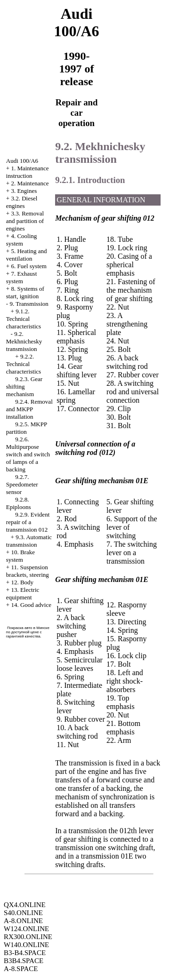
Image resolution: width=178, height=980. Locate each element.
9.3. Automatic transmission (29, 541)
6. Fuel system (28, 266)
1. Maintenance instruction (28, 172)
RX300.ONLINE (28, 937)
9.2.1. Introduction (90, 180)
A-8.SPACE (21, 969)
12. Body (22, 582)
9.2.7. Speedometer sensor (22, 484)
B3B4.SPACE (24, 961)
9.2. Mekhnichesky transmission (24, 341)
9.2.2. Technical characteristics (24, 364)
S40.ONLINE (23, 913)
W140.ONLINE (26, 945)
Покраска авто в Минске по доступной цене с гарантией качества (28, 632)
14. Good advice (31, 605)
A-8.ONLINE (23, 921)
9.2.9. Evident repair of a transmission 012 (28, 522)
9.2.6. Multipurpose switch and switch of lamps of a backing (28, 454)
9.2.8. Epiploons (19, 503)
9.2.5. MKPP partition (27, 428)
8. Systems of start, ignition (25, 292)
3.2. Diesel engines (22, 202)
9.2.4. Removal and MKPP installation (29, 409)
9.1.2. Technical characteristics (24, 319)
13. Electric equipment (23, 594)
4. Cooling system (22, 240)
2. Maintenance (30, 183)
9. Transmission (29, 304)
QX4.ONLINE (25, 905)
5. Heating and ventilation (27, 255)
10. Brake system (20, 556)
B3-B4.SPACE (25, 953)
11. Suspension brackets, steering (28, 571)
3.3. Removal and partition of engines (25, 221)
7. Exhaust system (21, 277)
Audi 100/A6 (22, 161)
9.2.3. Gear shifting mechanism (24, 386)
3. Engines (24, 191)
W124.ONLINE (26, 929)
